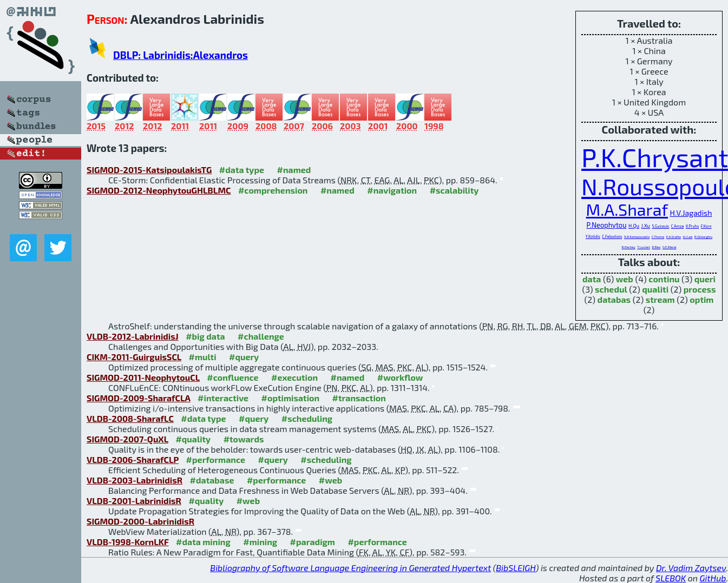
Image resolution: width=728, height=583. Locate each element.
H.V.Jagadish (691, 213)
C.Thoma (658, 237)
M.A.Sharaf (627, 209)
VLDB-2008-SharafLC (130, 418)
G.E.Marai (670, 247)
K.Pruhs (692, 226)
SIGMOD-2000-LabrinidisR (140, 521)
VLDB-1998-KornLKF (128, 542)
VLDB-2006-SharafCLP (133, 459)
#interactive (223, 398)
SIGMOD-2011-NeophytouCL (143, 377)
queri (705, 279)
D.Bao (657, 247)
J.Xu (646, 226)
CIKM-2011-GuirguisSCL (134, 357)
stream (660, 299)
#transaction (359, 398)
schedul (611, 289)
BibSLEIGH (516, 568)
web (625, 279)
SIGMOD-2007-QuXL (127, 439)
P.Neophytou (606, 225)
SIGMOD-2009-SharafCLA (139, 398)
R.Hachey (628, 247)
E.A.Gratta (674, 237)
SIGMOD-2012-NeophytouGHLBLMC (159, 190)
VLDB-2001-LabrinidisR (134, 501)
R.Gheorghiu (703, 237)
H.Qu (634, 226)
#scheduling (307, 418)
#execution (294, 377)
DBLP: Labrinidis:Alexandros (181, 55)
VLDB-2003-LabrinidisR (135, 480)
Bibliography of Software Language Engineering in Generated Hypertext (350, 568)
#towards (244, 439)
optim (701, 299)
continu (664, 279)
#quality (193, 439)
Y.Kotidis (593, 236)
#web (330, 480)
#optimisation (291, 398)
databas (614, 299)
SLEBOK (671, 578)
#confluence (232, 377)
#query (244, 357)
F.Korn (706, 226)
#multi (203, 357)
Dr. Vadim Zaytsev (691, 568)
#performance (216, 459)
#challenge (261, 336)
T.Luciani (644, 247)
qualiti (655, 289)
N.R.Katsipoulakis (637, 237)
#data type (242, 170)
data (592, 279)
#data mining (203, 542)
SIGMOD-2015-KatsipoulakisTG (149, 170)
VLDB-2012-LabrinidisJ (133, 336)
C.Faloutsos (612, 236)
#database (212, 480)
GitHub (713, 578)
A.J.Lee (687, 237)
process (700, 289)
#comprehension (273, 190)
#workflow (400, 377)
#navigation (392, 190)
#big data (205, 336)
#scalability (454, 190)
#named (294, 170)
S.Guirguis (661, 226)
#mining (260, 542)
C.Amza (678, 226)
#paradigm (313, 542)
